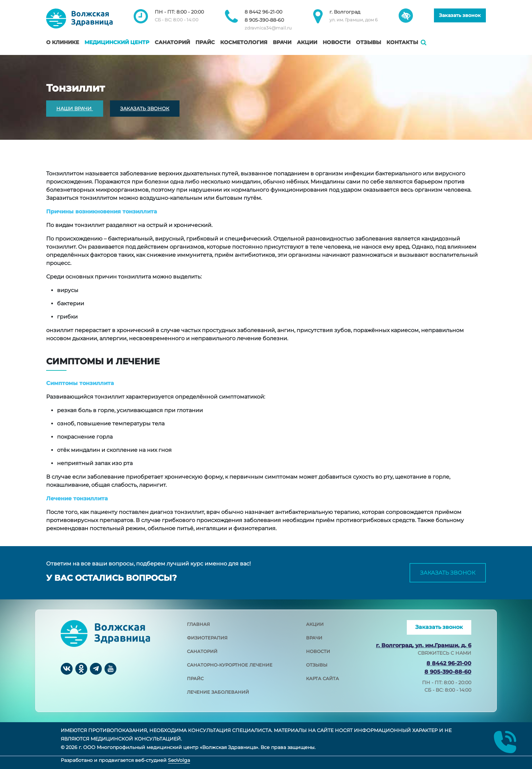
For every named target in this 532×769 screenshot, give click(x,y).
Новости (337, 42)
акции (315, 624)
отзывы (317, 665)
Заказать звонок (460, 15)
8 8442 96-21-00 (263, 12)
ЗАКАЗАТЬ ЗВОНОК (145, 109)
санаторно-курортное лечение (230, 665)
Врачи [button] (282, 42)
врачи (314, 638)
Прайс (205, 42)
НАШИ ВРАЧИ (75, 109)
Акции (307, 42)
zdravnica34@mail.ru (268, 28)
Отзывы (368, 42)
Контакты (402, 42)
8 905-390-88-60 (264, 20)
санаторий (202, 651)
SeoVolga (179, 760)
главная (198, 624)
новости (318, 651)
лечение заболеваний (218, 692)
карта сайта (322, 678)
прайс (195, 678)
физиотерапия (207, 638)
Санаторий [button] (172, 42)
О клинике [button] (63, 42)
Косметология (244, 42)
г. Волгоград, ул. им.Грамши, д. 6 (424, 645)
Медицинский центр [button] (117, 42)
